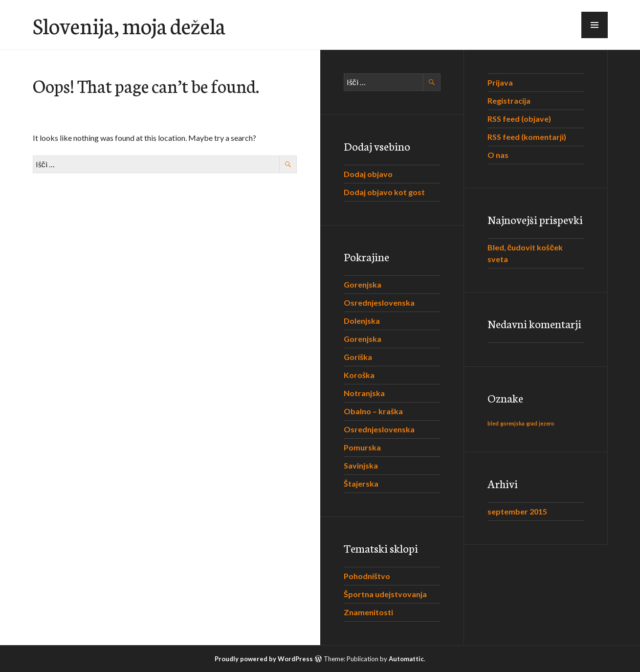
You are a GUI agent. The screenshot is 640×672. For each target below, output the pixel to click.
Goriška (358, 357)
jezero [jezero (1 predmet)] (547, 423)
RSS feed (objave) (519, 119)
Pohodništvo (367, 576)
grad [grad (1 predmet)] (532, 423)
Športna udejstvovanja (385, 594)
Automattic (406, 659)
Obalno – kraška (373, 411)
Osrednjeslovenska (379, 302)
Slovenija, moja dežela (129, 25)
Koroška (359, 375)
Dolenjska (362, 321)
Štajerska (361, 483)
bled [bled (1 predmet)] (493, 423)
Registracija (509, 101)
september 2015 (517, 511)
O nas (498, 155)
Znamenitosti (368, 612)
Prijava (500, 82)
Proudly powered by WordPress (264, 659)
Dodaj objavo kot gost (384, 192)
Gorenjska (363, 284)
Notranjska (364, 393)
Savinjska (361, 465)
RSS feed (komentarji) (527, 137)
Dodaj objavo (368, 174)
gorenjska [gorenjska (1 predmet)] (512, 423)
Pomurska (362, 447)
